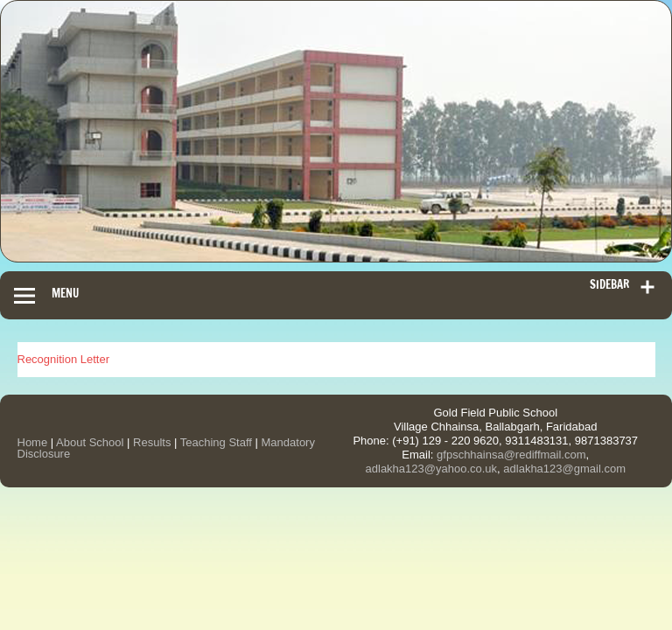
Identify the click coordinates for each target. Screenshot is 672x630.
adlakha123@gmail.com (564, 469)
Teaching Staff (216, 442)
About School (90, 442)
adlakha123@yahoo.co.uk (432, 469)
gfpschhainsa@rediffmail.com (511, 455)
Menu (65, 293)
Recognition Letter (64, 359)
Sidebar (609, 284)
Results (152, 442)
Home (33, 442)
